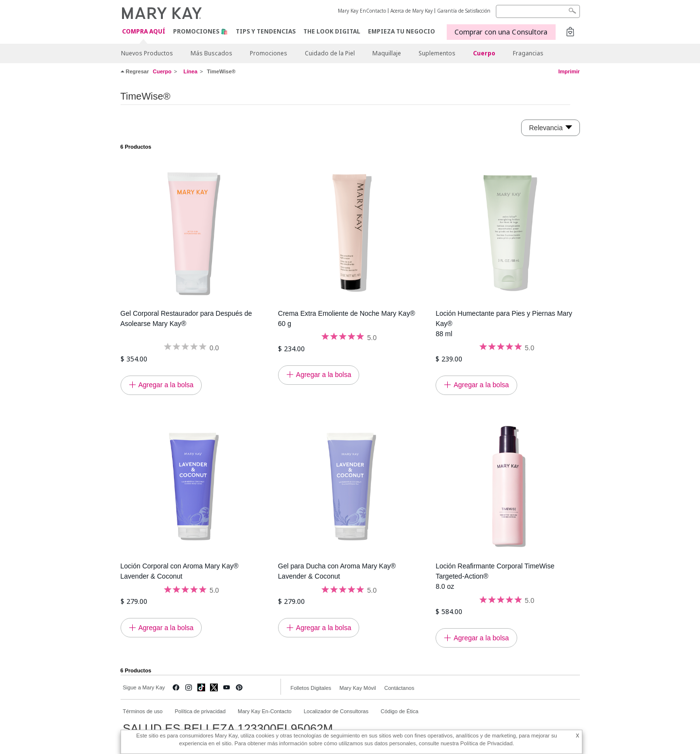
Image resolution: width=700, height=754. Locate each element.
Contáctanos (399, 688)
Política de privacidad (200, 711)
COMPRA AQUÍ (144, 32)
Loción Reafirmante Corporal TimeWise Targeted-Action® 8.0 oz (495, 576)
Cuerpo (484, 53)
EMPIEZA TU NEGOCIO (402, 31)
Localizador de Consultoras (336, 711)
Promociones (269, 53)
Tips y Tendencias (266, 31)
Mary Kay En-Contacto (265, 711)
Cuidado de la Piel (330, 53)
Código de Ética (400, 711)
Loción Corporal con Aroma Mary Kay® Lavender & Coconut (180, 571)
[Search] (538, 11)
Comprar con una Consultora (501, 32)
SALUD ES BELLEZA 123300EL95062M (228, 729)
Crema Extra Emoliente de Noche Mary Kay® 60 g (347, 318)
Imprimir (569, 71)
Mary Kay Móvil (358, 688)
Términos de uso (143, 711)
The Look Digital (332, 31)
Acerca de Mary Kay (411, 11)
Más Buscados (211, 53)
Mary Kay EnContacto (362, 11)
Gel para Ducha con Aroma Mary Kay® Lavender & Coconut (337, 571)
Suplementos (437, 53)
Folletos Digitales (311, 688)
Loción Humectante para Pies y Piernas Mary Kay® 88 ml (504, 324)
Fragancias (528, 53)
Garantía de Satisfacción (464, 11)
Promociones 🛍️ (201, 31)
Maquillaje (387, 53)
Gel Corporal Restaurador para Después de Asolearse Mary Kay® (186, 318)
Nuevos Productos (147, 53)
